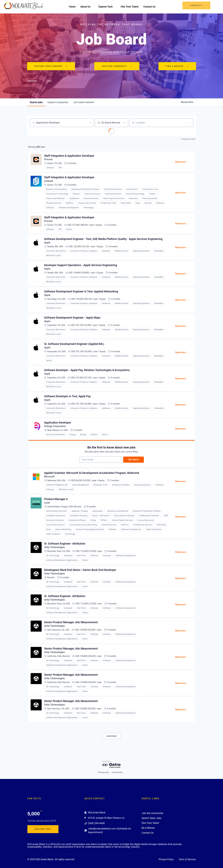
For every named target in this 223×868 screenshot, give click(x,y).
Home (74, 7)
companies (58, 102)
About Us (88, 7)
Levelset (49, 181)
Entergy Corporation (55, 427)
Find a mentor (177, 66)
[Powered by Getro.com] (112, 765)
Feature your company (51, 66)
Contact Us (151, 7)
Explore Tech (109, 7)
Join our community (117, 66)
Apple (47, 243)
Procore (49, 160)
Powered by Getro (188, 139)
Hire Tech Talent (131, 7)
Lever (47, 504)
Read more (183, 163)
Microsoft (50, 478)
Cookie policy (117, 772)
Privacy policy (103, 772)
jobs (36, 102)
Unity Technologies (55, 549)
